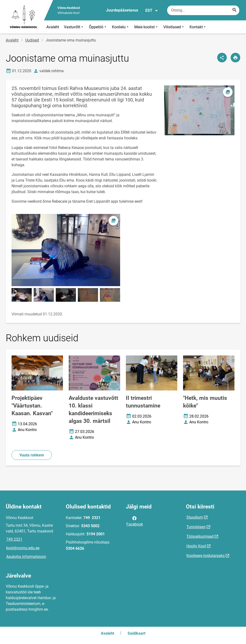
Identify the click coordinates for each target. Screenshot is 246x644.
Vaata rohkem (32, 455)
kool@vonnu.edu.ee (23, 548)
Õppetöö (98, 27)
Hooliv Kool (196, 546)
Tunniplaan (196, 527)
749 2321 (14, 539)
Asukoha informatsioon (26, 557)
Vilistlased (174, 27)
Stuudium (195, 517)
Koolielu (121, 27)
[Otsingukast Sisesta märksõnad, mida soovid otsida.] (203, 10)
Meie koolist (146, 27)
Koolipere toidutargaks (206, 556)
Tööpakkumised (200, 536)
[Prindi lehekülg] (235, 58)
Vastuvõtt (74, 27)
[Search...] (234, 10)
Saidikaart (136, 633)
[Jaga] (222, 58)
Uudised (32, 40)
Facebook (135, 521)
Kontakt (198, 27)
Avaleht (53, 27)
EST (152, 11)
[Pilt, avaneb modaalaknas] (66, 250)
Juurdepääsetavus (122, 10)
